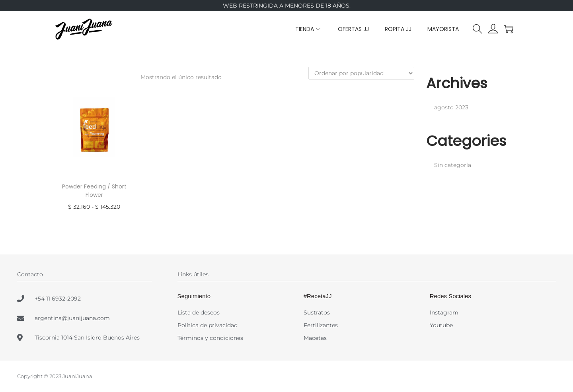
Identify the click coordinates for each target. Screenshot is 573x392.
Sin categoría (453, 165)
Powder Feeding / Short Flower (94, 191)
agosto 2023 (451, 107)
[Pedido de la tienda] (361, 73)
